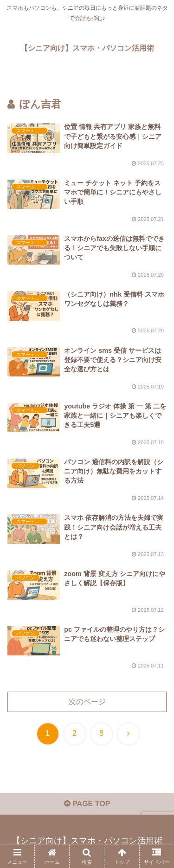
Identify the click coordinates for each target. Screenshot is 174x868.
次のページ (87, 702)
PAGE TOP (87, 804)
